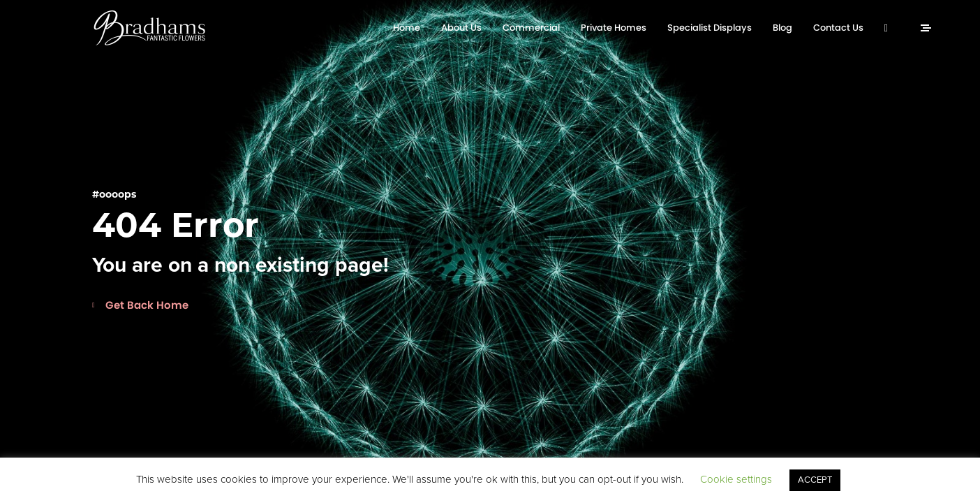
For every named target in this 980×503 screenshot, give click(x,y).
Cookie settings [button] (736, 479)
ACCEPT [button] (815, 480)
